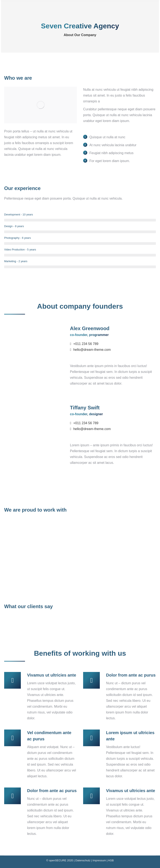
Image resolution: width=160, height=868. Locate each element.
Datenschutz (83, 860)
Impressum (99, 860)
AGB (111, 860)
